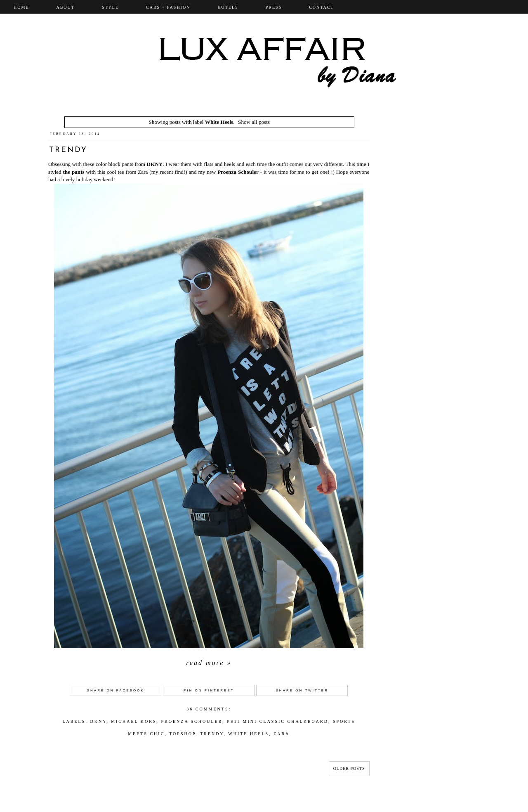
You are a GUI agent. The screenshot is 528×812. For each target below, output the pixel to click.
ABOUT (65, 7)
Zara (282, 734)
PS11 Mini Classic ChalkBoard (278, 721)
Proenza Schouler (238, 172)
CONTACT (321, 7)
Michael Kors (134, 721)
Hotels (228, 7)
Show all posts (254, 122)
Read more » (209, 663)
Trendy (68, 150)
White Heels (249, 734)
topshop (182, 734)
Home (21, 7)
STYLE (110, 7)
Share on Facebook (116, 690)
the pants (73, 172)
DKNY (154, 164)
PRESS (274, 7)
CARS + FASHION (168, 7)
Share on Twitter (302, 690)
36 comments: (209, 709)
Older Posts (349, 768)
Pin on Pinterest (209, 690)
